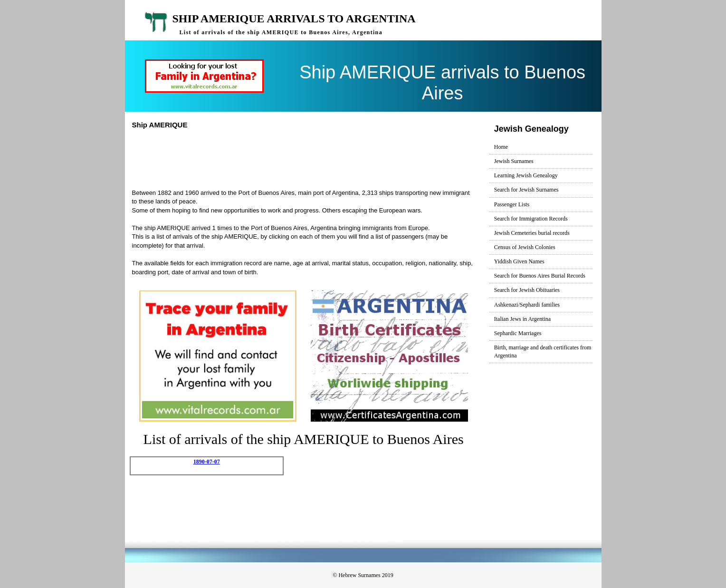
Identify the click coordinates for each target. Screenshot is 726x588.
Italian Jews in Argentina (522, 319)
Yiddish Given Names (519, 261)
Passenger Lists (512, 204)
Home (501, 147)
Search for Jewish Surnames (526, 190)
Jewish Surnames (514, 161)
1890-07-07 (207, 462)
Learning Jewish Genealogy (526, 175)
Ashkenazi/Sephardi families (527, 305)
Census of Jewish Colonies (525, 247)
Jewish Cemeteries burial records (532, 233)
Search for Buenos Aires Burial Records (540, 276)
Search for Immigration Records (531, 219)
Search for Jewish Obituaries (527, 290)
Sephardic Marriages (518, 333)
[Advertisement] (307, 158)
